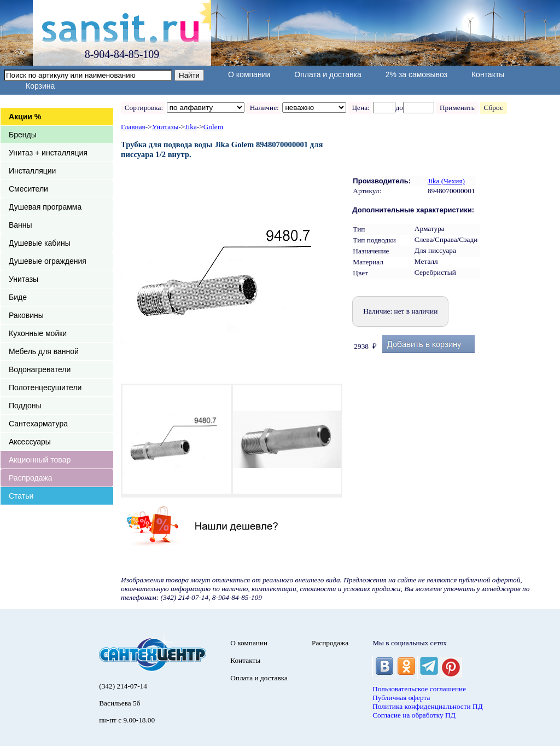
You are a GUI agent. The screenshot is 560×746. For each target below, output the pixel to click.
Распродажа (31, 478)
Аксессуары (30, 442)
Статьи (21, 496)
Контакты (488, 74)
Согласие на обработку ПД (414, 715)
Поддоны (25, 406)
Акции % (25, 117)
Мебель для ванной (44, 351)
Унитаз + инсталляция (48, 153)
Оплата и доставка (328, 74)
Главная (133, 127)
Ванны (21, 225)
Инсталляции (32, 171)
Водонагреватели (40, 369)
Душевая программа (45, 207)
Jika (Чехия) (446, 181)
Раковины (26, 315)
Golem (213, 127)
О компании (249, 74)
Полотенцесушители (45, 388)
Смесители (28, 189)
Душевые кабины (40, 243)
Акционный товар (40, 460)
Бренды (23, 135)
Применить (457, 108)
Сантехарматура (38, 424)
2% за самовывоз (416, 74)
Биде (18, 297)
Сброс (494, 108)
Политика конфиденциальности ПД (428, 706)
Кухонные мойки (38, 333)
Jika (191, 127)
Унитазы (24, 279)
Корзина (40, 86)
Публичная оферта (401, 698)
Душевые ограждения (48, 261)
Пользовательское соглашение (419, 689)
